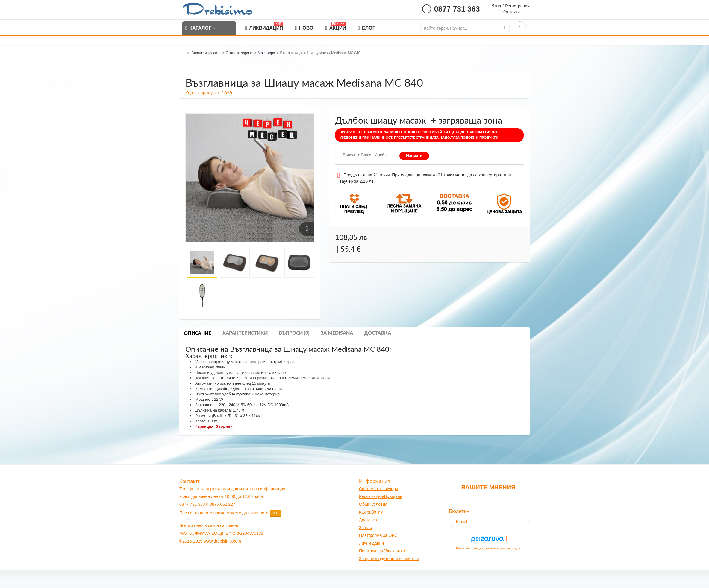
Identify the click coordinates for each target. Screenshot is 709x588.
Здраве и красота (206, 53)
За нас (365, 528)
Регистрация (517, 6)
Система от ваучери (379, 489)
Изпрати (414, 156)
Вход (496, 6)
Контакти (511, 12)
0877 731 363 (457, 9)
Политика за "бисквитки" (383, 551)
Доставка (378, 333)
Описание (197, 333)
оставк (368, 520)
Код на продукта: (203, 93)
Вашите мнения (488, 487)
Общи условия (373, 504)
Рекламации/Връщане (381, 496)
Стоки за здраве (239, 53)
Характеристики (245, 333)
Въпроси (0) (294, 333)
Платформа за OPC (378, 535)
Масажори (266, 53)
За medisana (337, 333)
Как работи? (371, 512)
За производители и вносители (389, 559)
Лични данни (371, 543)
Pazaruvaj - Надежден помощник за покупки (489, 548)
